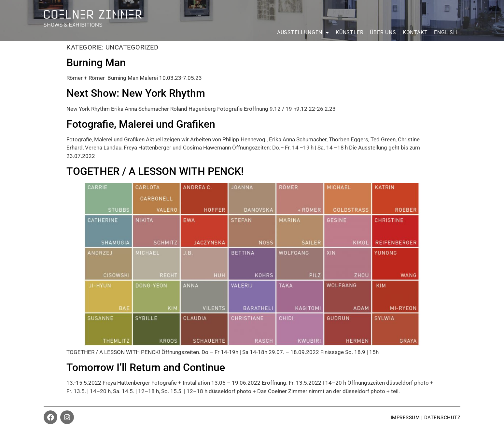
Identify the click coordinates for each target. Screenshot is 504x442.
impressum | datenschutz (426, 418)
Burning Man (96, 63)
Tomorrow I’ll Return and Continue (146, 367)
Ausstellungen (303, 33)
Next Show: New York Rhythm (136, 93)
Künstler (350, 32)
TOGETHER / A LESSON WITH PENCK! (155, 171)
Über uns (383, 32)
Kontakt (415, 32)
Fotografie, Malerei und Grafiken (141, 124)
